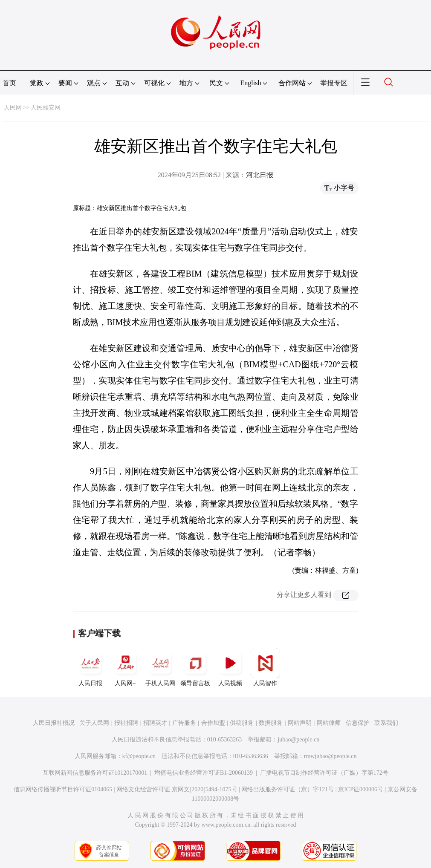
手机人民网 (160, 667)
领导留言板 (195, 667)
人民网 (13, 108)
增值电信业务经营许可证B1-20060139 (204, 773)
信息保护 (358, 723)
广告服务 (184, 723)
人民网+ (125, 667)
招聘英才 (155, 723)
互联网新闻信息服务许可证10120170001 (95, 773)
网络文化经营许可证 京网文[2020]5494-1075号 (177, 789)
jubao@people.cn (298, 740)
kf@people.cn (139, 756)
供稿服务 (242, 723)
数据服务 (271, 723)
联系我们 (386, 723)
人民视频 (230, 667)
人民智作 (265, 667)
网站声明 (300, 723)
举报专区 (334, 83)
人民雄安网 (46, 108)
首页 (9, 83)
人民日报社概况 (54, 723)
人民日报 (90, 667)
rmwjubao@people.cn (330, 756)
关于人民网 (94, 723)
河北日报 (260, 175)
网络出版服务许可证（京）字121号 (288, 789)
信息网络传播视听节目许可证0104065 (63, 789)
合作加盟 (213, 723)
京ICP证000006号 (361, 789)
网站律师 (329, 723)
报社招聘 (126, 723)
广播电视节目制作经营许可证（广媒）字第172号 (324, 773)
